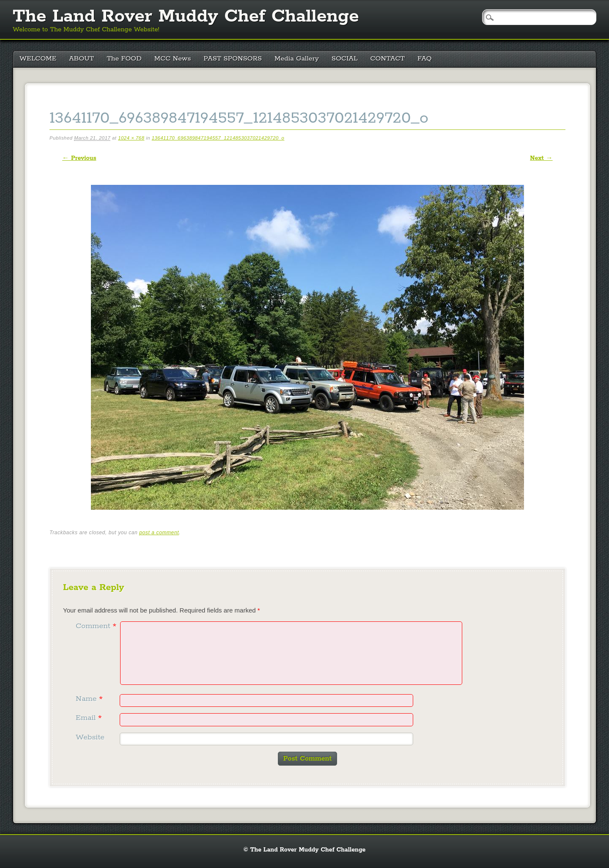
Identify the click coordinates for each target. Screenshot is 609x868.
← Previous (79, 158)
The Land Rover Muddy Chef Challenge (186, 16)
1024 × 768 (131, 138)
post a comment (159, 533)
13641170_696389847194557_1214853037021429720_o (218, 138)
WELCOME (38, 59)
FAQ (425, 59)
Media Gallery (297, 59)
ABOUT (81, 59)
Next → (541, 158)
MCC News (173, 59)
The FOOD (124, 59)
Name (90, 699)
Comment (97, 626)
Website (90, 737)
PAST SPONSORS (233, 59)
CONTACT (388, 59)
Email (90, 718)
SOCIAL (345, 59)
